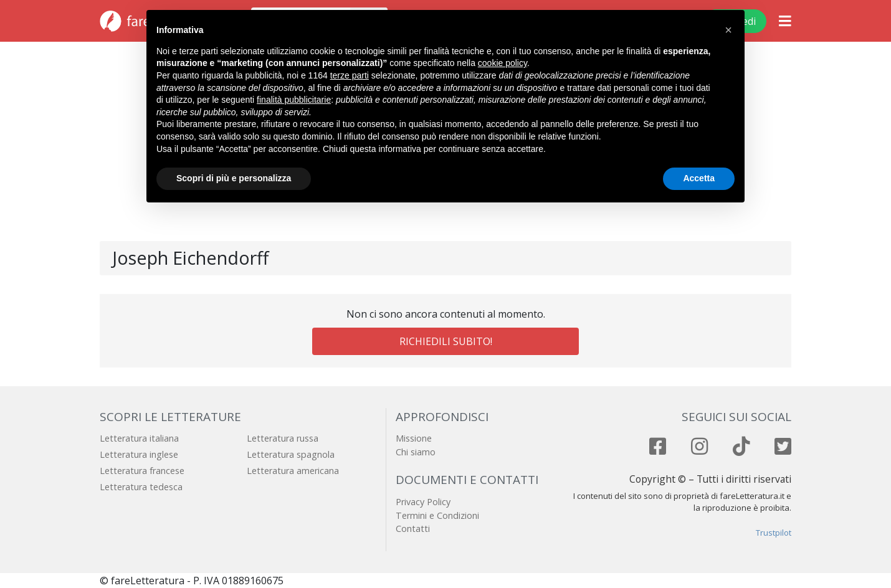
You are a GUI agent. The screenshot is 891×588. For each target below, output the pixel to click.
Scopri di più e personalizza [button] (234, 178)
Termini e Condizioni (437, 515)
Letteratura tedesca (141, 487)
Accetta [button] (699, 178)
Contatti (413, 529)
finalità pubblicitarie (294, 100)
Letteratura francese (142, 471)
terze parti (350, 75)
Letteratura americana (293, 471)
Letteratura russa (283, 438)
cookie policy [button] (503, 63)
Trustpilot (774, 533)
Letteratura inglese (139, 454)
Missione (414, 438)
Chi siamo (416, 452)
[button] (728, 30)
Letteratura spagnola (291, 454)
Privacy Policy (423, 502)
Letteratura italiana (139, 438)
